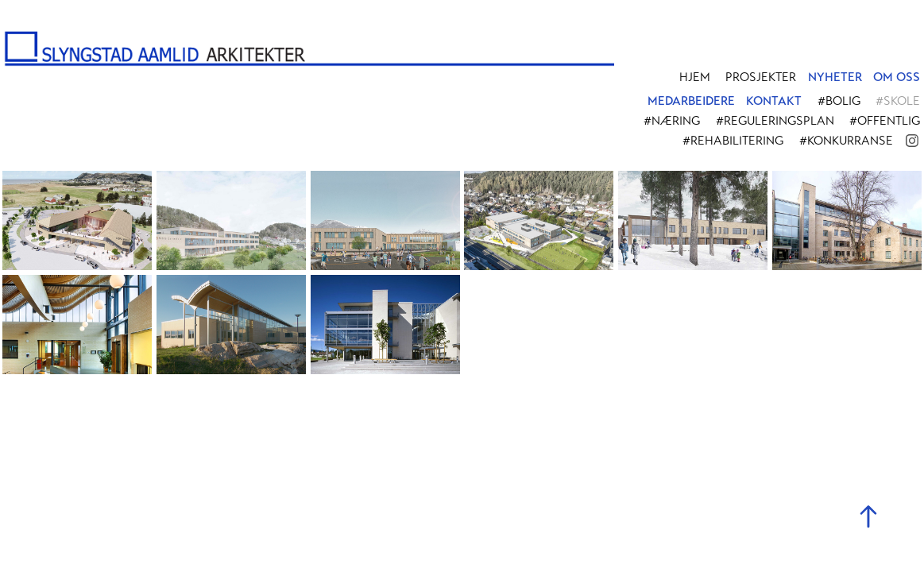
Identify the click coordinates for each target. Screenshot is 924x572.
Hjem (695, 77)
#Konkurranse (846, 141)
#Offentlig (885, 121)
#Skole (898, 101)
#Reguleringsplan (775, 121)
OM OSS (897, 77)
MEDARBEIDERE (691, 101)
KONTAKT (774, 101)
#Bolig (839, 101)
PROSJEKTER (761, 77)
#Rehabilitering (733, 141)
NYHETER (835, 77)
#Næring (672, 121)
